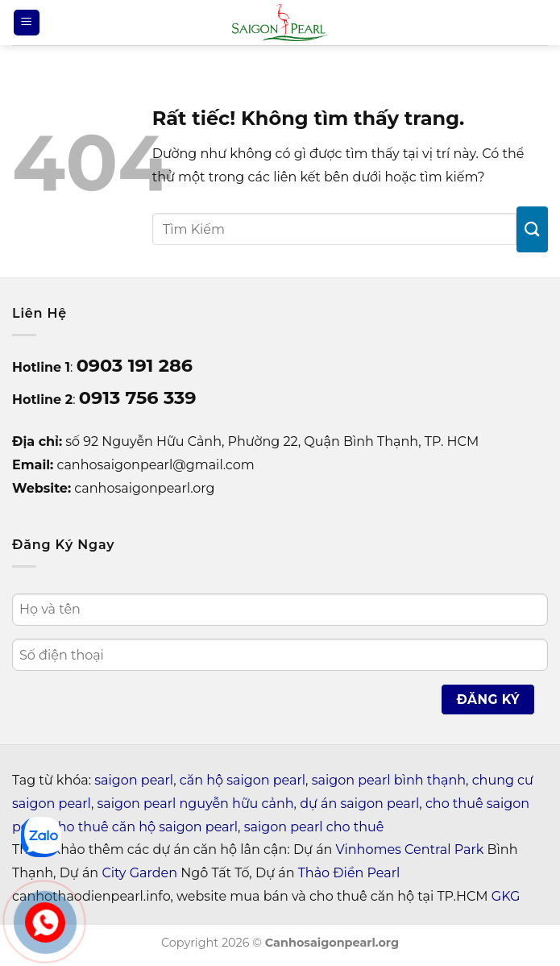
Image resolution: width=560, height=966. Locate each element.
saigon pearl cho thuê (314, 827)
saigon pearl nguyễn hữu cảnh (195, 804)
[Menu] (27, 23)
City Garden (139, 873)
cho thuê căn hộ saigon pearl (144, 827)
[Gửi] (532, 229)
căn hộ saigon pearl (243, 780)
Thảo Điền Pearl (349, 873)
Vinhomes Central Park (410, 849)
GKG (506, 896)
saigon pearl (134, 780)
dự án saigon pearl (359, 804)
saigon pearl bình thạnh (389, 780)
